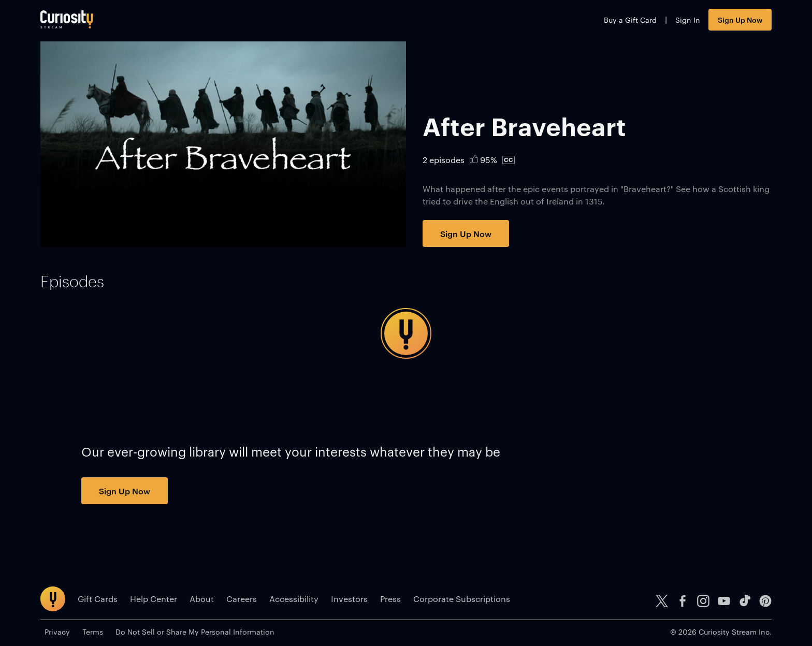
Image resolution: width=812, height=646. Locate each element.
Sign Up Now (740, 19)
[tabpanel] (406, 333)
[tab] (72, 282)
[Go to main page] (67, 19)
